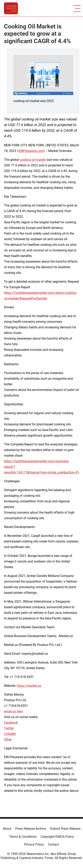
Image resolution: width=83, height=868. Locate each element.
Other (8, 739)
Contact (53, 844)
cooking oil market (33, 160)
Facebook (11, 723)
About (7, 829)
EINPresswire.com (31, 151)
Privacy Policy (34, 844)
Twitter (9, 728)
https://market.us (29, 686)
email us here (13, 711)
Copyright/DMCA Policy (57, 837)
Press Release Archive (31, 829)
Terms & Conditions (23, 837)
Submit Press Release (65, 829)
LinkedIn (10, 734)
